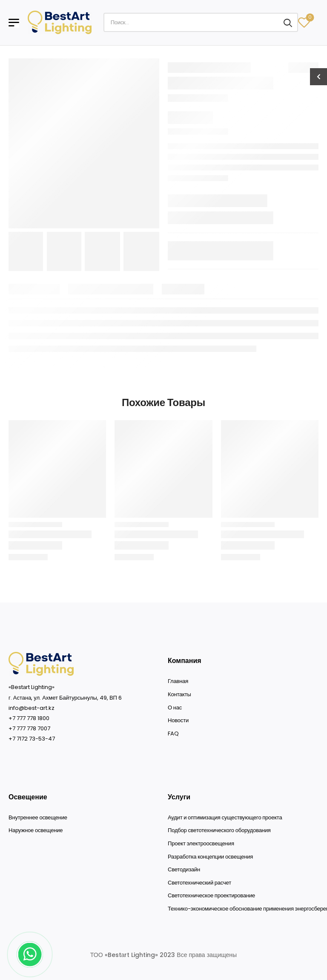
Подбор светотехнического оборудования (219, 830)
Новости (178, 721)
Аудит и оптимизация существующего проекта (225, 818)
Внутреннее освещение (38, 818)
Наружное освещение (36, 830)
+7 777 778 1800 (29, 718)
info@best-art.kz (32, 708)
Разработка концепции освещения (210, 857)
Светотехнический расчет (199, 883)
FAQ (173, 734)
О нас (175, 708)
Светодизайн (184, 870)
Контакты (179, 695)
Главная (178, 681)
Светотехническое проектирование (211, 896)
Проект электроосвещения (201, 844)
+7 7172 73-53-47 (32, 739)
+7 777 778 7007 (29, 728)
